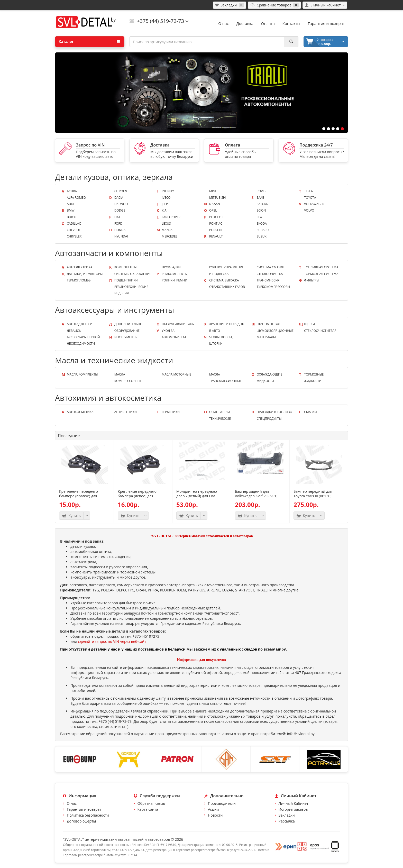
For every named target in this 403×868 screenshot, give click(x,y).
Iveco (166, 198)
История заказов (293, 809)
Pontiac (216, 223)
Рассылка (287, 821)
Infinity (168, 191)
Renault (216, 236)
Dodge (120, 210)
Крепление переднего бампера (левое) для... (137, 494)
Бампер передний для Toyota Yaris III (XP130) (313, 494)
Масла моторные (176, 374)
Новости (215, 815)
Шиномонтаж (269, 324)
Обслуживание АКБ (178, 324)
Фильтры (312, 280)
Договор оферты (81, 821)
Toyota (310, 198)
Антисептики (126, 412)
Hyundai (121, 236)
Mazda (167, 230)
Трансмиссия (268, 280)
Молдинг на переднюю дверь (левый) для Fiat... (197, 494)
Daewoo (121, 204)
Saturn (263, 204)
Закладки (287, 815)
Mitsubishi (218, 198)
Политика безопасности (88, 815)
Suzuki (262, 236)
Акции (213, 809)
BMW (71, 210)
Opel (213, 210)
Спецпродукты (269, 419)
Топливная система (321, 267)
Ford (118, 223)
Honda (120, 230)
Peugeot (216, 217)
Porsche (216, 230)
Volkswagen (314, 204)
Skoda (262, 223)
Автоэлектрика (80, 267)
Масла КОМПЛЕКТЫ (82, 374)
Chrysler (74, 236)
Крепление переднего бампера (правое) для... (80, 494)
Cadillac (74, 223)
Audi (70, 204)
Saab (261, 198)
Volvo (309, 210)
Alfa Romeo (76, 198)
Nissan (215, 204)
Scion (261, 210)
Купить (71, 515)
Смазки (310, 412)
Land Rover (171, 217)
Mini (213, 191)
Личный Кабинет (294, 803)
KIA (164, 210)
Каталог (89, 42)
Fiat (117, 217)
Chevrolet (75, 230)
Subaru (263, 230)
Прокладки (171, 267)
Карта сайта (148, 809)
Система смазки (271, 267)
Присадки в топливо (274, 412)
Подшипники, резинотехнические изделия (131, 287)
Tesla (308, 191)
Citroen (121, 191)
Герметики (171, 412)
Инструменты (126, 337)
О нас (72, 803)
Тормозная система (321, 274)
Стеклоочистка (270, 274)
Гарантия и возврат (84, 809)
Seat (260, 217)
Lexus (166, 223)
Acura (72, 191)
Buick (71, 217)
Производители (222, 803)
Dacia (119, 198)
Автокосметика (80, 412)
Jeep (165, 204)
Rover (262, 191)
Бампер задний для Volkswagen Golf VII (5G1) (256, 494)
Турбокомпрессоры (273, 287)
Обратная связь (151, 803)
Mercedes (170, 236)
